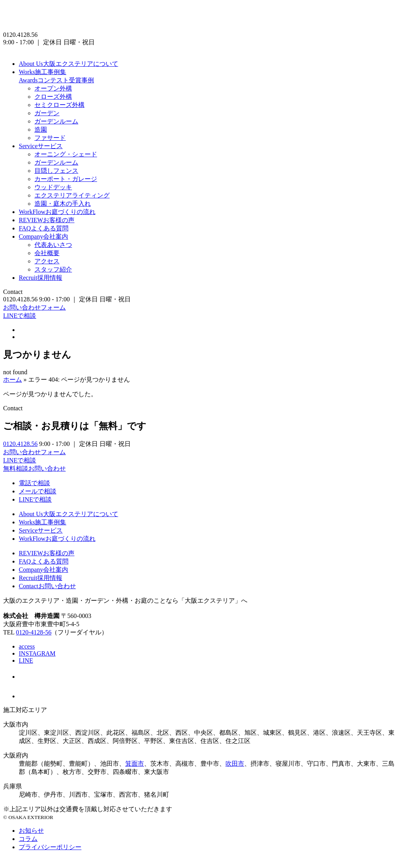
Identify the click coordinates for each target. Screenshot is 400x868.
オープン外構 (53, 88)
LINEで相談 (20, 316)
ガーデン (47, 113)
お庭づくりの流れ (57, 212)
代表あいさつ (53, 245)
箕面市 (135, 764)
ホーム (13, 380)
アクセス (47, 261)
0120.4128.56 (20, 444)
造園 (41, 130)
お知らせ (31, 831)
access (27, 646)
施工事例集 (42, 72)
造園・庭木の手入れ (63, 204)
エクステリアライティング (72, 195)
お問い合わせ (47, 586)
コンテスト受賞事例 (56, 80)
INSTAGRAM (37, 653)
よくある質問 (44, 228)
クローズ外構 (53, 97)
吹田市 (235, 764)
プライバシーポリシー (50, 847)
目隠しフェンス (56, 171)
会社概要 (47, 253)
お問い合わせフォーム (34, 307)
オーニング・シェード (66, 154)
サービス (41, 146)
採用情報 (41, 278)
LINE (26, 661)
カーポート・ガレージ (66, 179)
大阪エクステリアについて (68, 64)
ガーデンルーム (56, 121)
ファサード (50, 138)
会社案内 (43, 236)
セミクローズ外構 (59, 105)
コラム (28, 839)
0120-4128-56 (34, 632)
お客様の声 (47, 220)
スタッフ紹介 (53, 269)
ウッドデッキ (53, 187)
